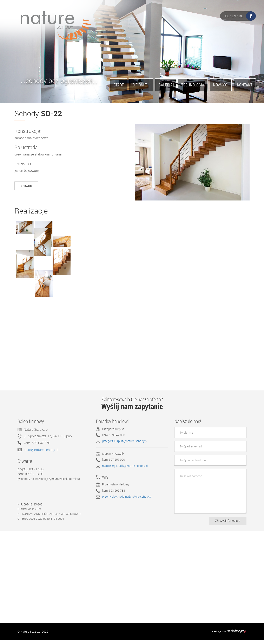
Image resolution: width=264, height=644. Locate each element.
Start (119, 85)
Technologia (193, 85)
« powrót (26, 186)
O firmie (141, 85)
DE (241, 16)
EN (234, 16)
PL (227, 16)
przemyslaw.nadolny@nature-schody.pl (127, 501)
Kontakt (245, 85)
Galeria (166, 85)
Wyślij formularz (228, 525)
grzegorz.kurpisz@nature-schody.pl (125, 445)
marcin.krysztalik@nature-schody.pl (125, 470)
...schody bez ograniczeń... (59, 82)
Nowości (221, 85)
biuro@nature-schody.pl (41, 454)
